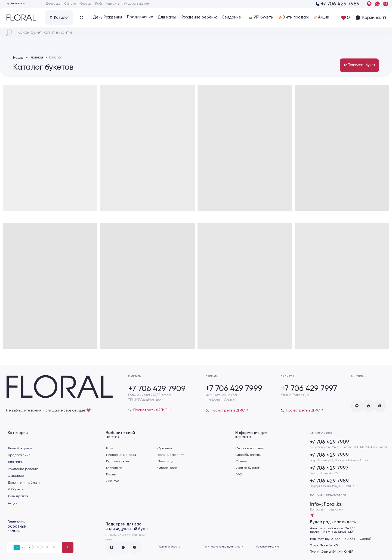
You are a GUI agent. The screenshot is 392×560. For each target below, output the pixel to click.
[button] (59, 18)
